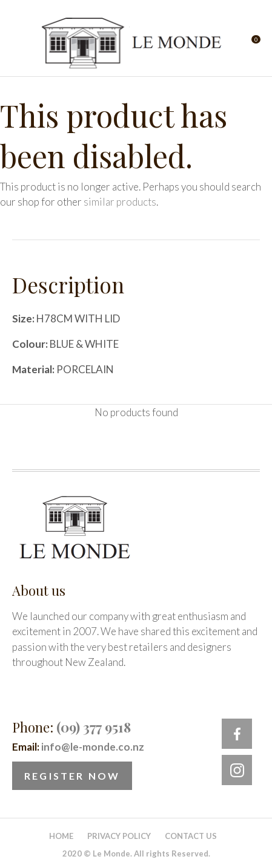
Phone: (71, 727)
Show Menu (19, 43)
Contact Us (191, 836)
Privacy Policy (119, 836)
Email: (78, 747)
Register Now (72, 776)
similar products (120, 202)
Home (61, 836)
